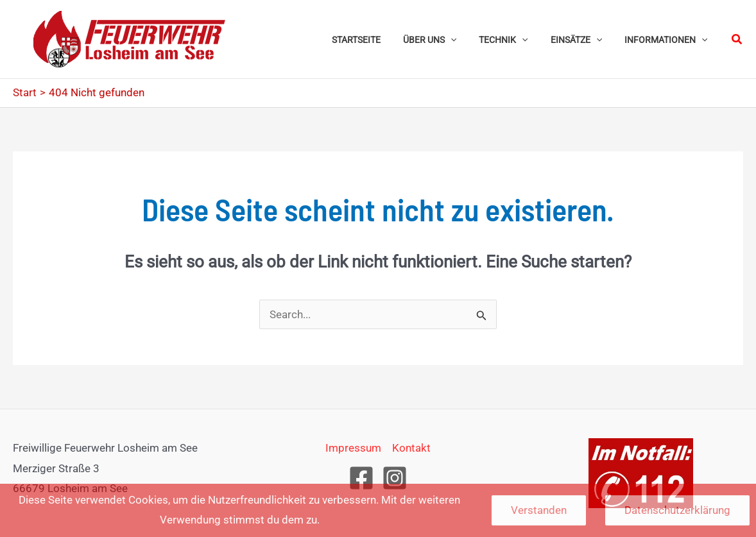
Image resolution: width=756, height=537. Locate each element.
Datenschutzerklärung (677, 510)
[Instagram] (395, 478)
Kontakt (411, 448)
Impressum (353, 448)
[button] (466, 39)
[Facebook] (361, 478)
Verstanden (539, 510)
